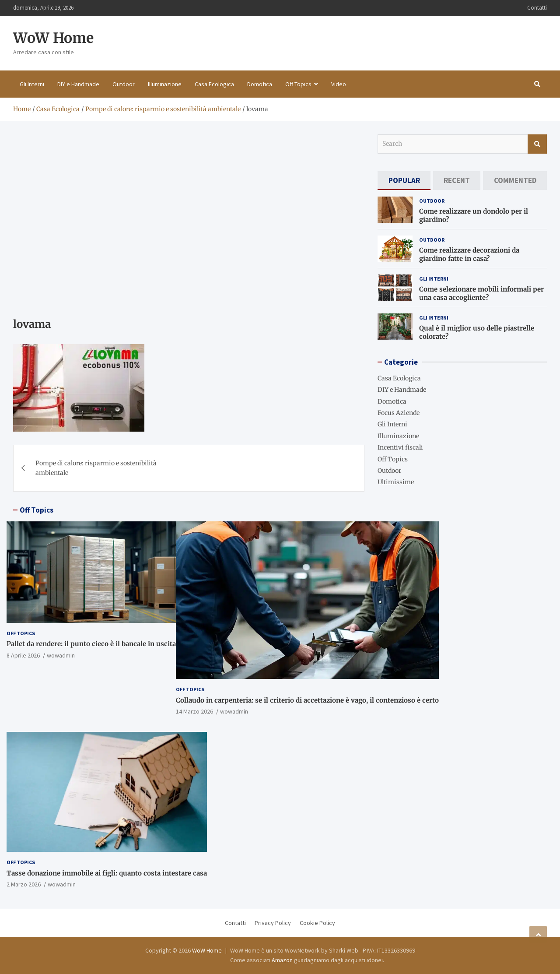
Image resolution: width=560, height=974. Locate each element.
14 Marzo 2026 (194, 711)
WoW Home (53, 38)
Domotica (260, 84)
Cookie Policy (317, 923)
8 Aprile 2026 (23, 655)
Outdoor (124, 84)
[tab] (404, 181)
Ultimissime (396, 482)
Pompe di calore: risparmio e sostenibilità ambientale (96, 468)
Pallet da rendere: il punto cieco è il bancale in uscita (91, 644)
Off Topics (298, 84)
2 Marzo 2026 (24, 884)
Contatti (537, 8)
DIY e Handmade (78, 84)
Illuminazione (165, 84)
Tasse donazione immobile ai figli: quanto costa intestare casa (107, 873)
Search (537, 144)
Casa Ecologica (214, 84)
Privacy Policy (273, 923)
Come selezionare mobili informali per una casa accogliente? (481, 294)
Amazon (282, 960)
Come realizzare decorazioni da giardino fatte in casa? (469, 255)
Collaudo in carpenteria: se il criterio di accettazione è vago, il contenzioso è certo (307, 700)
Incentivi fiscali (400, 447)
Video (339, 84)
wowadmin (61, 655)
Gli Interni (32, 84)
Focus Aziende (399, 413)
